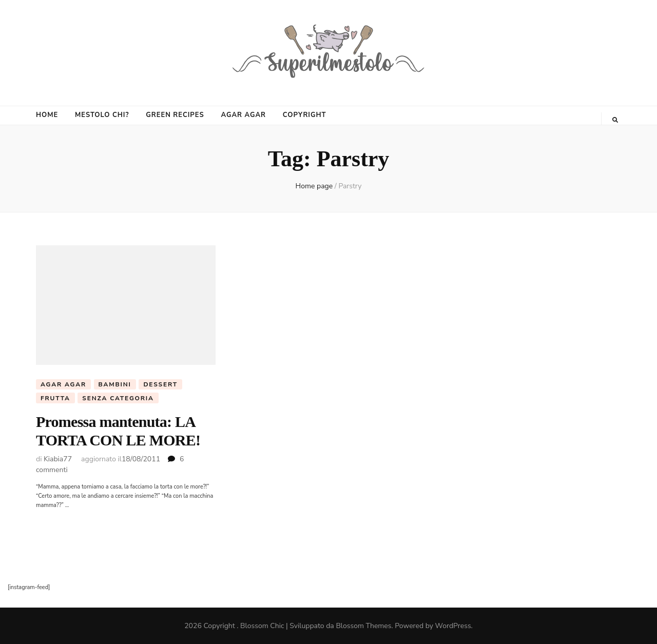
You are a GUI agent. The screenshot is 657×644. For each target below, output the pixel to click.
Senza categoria (118, 398)
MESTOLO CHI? (102, 115)
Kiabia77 (58, 459)
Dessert (160, 384)
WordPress (453, 626)
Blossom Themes (363, 626)
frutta (55, 398)
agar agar (63, 384)
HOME (47, 115)
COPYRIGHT (305, 115)
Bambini (115, 384)
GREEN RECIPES (175, 115)
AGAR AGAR (243, 115)
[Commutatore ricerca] (615, 120)
